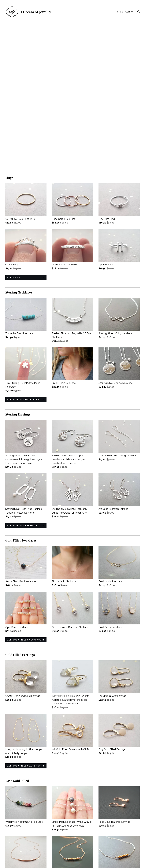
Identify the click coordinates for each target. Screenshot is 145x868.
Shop (120, 12)
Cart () (129, 12)
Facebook (57, 848)
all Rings (14, 133)
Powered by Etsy (120, 856)
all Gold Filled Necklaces (25, 496)
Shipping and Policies (17, 852)
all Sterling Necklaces (23, 255)
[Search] (139, 12)
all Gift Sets (16, 816)
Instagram (57, 852)
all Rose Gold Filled (21, 744)
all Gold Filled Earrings (24, 622)
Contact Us (12, 856)
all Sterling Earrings (22, 381)
